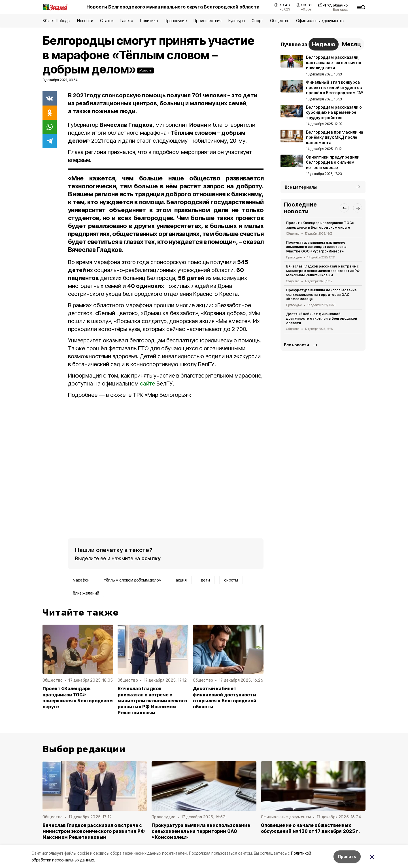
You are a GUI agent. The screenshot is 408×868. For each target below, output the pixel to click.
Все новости (297, 345)
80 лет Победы (56, 21)
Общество (280, 21)
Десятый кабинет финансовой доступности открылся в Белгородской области (225, 698)
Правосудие (176, 21)
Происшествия (207, 21)
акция (181, 580)
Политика (149, 21)
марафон (81, 580)
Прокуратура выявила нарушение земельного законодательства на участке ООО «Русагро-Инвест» (316, 247)
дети (205, 580)
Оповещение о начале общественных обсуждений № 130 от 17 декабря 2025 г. (310, 828)
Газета (127, 21)
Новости (85, 21)
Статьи (107, 21)
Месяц (351, 44)
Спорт (257, 21)
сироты (231, 580)
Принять (347, 857)
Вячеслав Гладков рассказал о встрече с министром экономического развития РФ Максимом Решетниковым (152, 700)
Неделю (324, 44)
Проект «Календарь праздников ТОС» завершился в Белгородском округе (78, 698)
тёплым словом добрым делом (133, 580)
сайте (147, 384)
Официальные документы (320, 21)
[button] (344, 208)
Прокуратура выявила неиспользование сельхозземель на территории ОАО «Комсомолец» (321, 295)
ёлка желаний (86, 593)
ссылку (151, 558)
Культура (237, 21)
